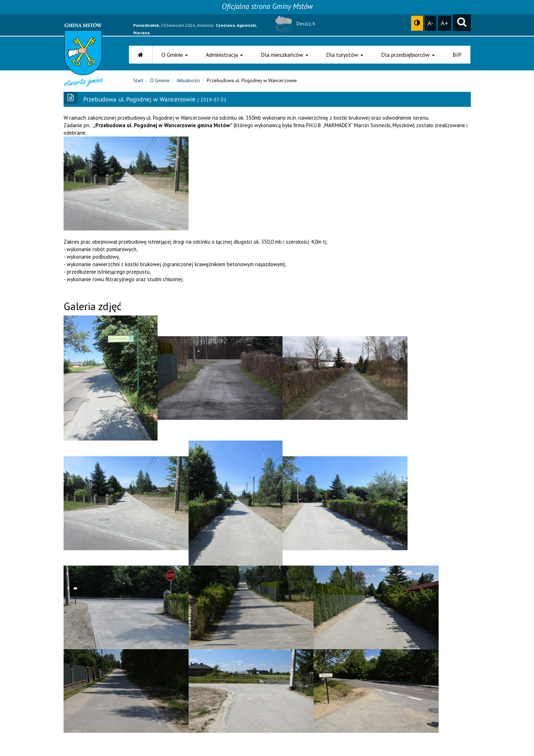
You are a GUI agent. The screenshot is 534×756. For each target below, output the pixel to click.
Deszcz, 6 (294, 24)
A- (430, 23)
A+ (445, 23)
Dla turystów (345, 55)
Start (138, 82)
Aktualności (188, 82)
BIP (457, 55)
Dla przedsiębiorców (408, 55)
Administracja (224, 55)
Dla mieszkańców (285, 55)
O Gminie (175, 55)
